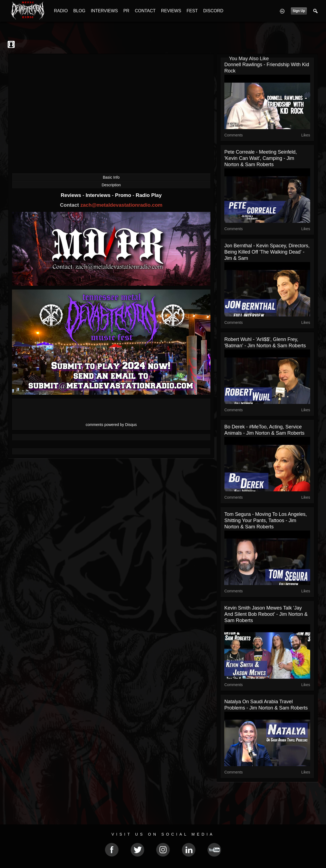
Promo (124, 195)
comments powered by (111, 425)
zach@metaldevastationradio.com (121, 205)
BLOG (79, 11)
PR (126, 11)
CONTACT (145, 11)
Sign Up (299, 11)
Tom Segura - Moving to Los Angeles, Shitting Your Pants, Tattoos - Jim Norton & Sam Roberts (266, 520)
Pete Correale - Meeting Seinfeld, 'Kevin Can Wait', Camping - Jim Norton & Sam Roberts (261, 158)
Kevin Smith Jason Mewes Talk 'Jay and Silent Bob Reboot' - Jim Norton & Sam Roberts (266, 614)
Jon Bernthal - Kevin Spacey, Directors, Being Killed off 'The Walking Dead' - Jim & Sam (267, 252)
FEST (192, 11)
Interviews (99, 195)
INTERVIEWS (104, 11)
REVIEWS (171, 11)
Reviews (72, 195)
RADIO (61, 11)
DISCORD (213, 11)
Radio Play (149, 195)
